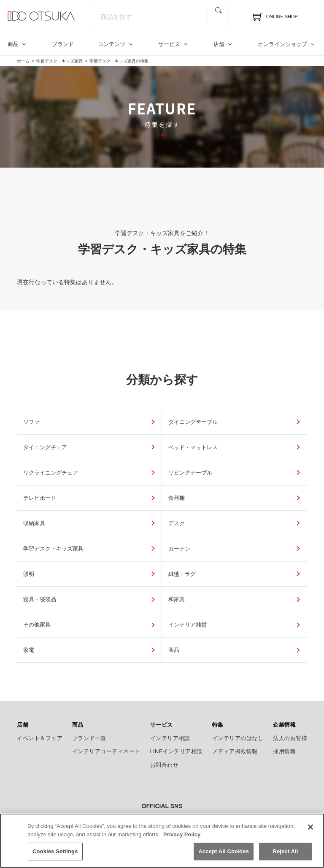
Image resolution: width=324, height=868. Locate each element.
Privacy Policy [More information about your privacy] (182, 841)
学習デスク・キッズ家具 (59, 61)
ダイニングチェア (248, 422)
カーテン (236, 523)
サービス (169, 44)
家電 (32, 625)
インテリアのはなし (238, 713)
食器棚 (134, 490)
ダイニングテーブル (153, 422)
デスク (35, 523)
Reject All (285, 858)
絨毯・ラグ (140, 557)
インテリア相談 (170, 713)
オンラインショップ (282, 44)
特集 (218, 700)
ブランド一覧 (89, 713)
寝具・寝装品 (242, 557)
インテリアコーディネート (106, 726)
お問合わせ (165, 739)
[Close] (310, 834)
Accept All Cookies (224, 858)
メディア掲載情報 (235, 726)
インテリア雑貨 (245, 591)
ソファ (35, 422)
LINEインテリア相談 (177, 726)
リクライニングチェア (156, 456)
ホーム (23, 61)
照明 (32, 557)
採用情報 (284, 726)
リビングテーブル (248, 456)
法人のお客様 (290, 713)
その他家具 (140, 591)
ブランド (63, 44)
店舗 (219, 44)
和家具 (35, 591)
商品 (13, 44)
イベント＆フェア (40, 713)
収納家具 (236, 490)
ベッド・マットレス (54, 456)
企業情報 (284, 700)
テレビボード (45, 490)
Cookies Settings (55, 858)
